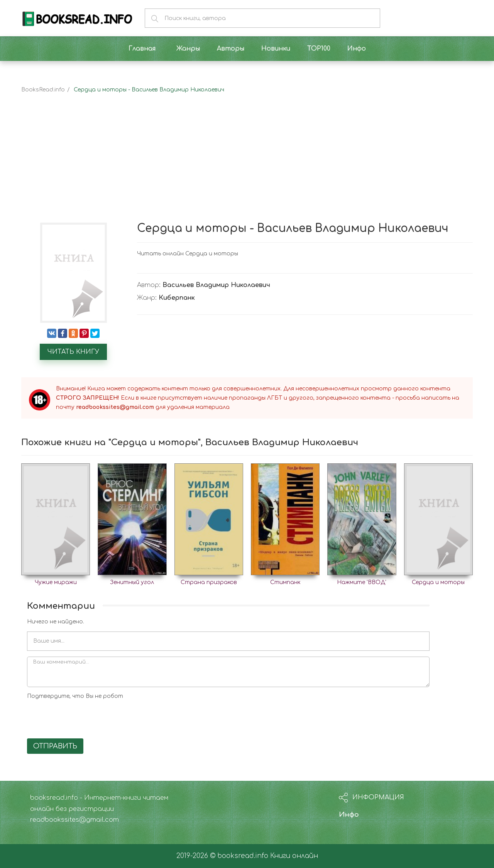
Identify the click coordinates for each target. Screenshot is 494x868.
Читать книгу (73, 352)
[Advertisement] (247, 165)
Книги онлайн (294, 856)
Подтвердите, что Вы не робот (75, 696)
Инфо (349, 815)
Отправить (55, 746)
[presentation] (86, 718)
